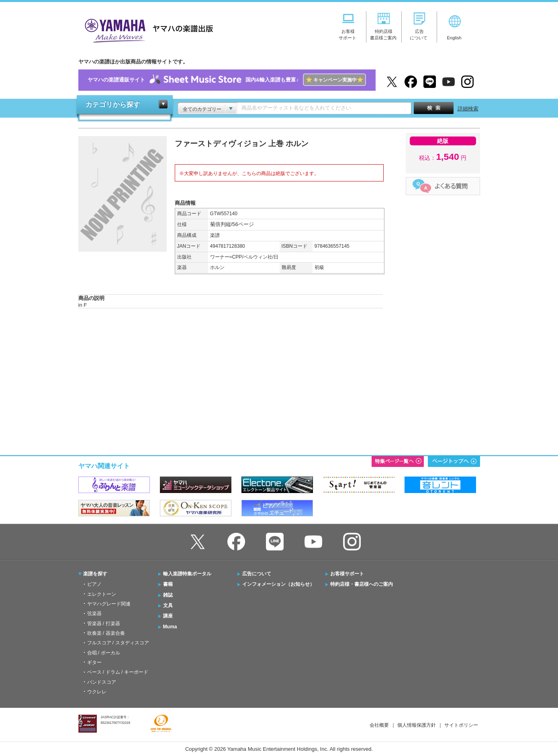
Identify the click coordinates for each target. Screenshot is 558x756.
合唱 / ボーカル (104, 653)
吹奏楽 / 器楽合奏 (106, 633)
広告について (257, 574)
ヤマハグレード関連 (109, 604)
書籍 (168, 584)
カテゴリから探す (113, 105)
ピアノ (94, 584)
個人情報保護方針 (417, 725)
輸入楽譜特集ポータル (187, 574)
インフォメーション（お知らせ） (278, 584)
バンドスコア (102, 682)
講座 (168, 616)
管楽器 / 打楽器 (104, 624)
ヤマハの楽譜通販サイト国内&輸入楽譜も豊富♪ (227, 80)
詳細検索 (468, 109)
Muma (170, 627)
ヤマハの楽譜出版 (147, 30)
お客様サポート (347, 574)
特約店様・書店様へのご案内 (362, 584)
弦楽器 (94, 613)
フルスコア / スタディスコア (118, 643)
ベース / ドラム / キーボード (118, 672)
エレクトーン (102, 594)
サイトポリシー (461, 725)
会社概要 (379, 725)
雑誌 (168, 595)
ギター (94, 662)
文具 (168, 605)
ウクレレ (97, 692)
